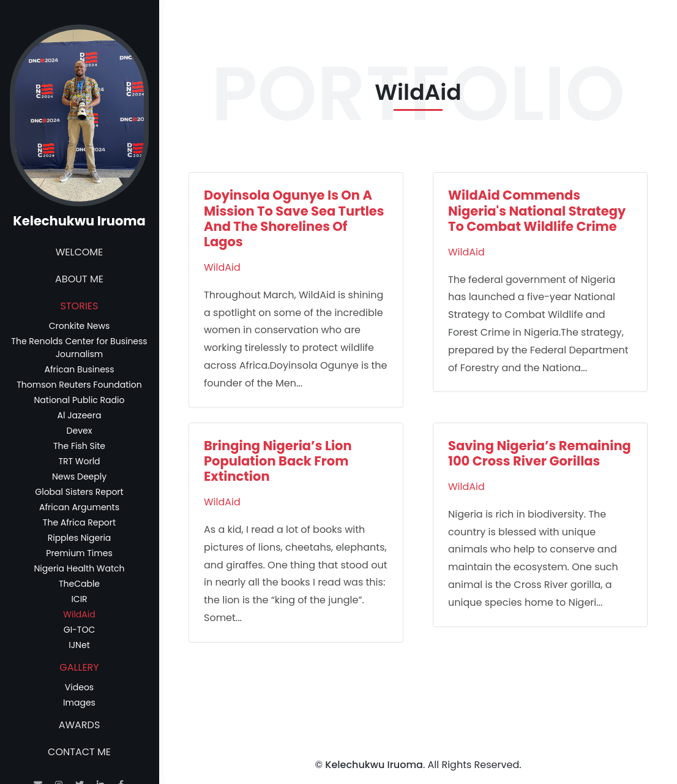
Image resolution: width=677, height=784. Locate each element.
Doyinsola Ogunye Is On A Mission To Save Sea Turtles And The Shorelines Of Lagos (294, 218)
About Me (79, 279)
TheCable (79, 584)
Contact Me (79, 752)
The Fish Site (79, 446)
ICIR (79, 599)
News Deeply (79, 477)
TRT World (79, 461)
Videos (79, 687)
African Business (80, 369)
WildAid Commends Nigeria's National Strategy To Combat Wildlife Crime (537, 210)
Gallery (79, 667)
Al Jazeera (80, 415)
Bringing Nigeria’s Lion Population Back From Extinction (278, 461)
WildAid (79, 614)
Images (79, 703)
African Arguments (79, 507)
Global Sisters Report (79, 492)
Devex (80, 431)
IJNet (79, 645)
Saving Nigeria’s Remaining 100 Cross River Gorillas (540, 453)
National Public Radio (80, 400)
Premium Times (79, 553)
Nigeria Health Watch (79, 568)
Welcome (80, 252)
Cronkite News (79, 326)
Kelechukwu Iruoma (374, 765)
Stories (80, 306)
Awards (80, 725)
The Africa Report (79, 522)
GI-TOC (79, 630)
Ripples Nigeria (80, 538)
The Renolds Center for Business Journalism (79, 348)
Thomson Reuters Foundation (79, 385)
